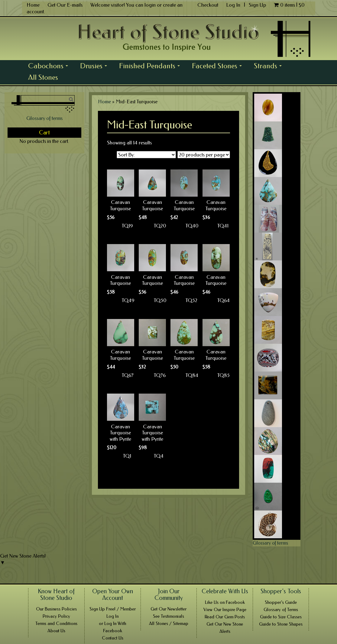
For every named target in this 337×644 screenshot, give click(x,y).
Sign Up (257, 5)
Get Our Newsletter (168, 609)
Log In (234, 5)
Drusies (95, 67)
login (150, 5)
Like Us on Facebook (225, 602)
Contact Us (113, 638)
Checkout (208, 5)
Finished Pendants (151, 67)
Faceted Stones (219, 67)
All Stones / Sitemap (169, 623)
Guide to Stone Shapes (281, 624)
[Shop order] (146, 155)
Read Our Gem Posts (225, 617)
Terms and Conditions (56, 623)
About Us (56, 631)
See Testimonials (168, 616)
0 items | (289, 5)
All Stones (43, 77)
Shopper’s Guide (281, 602)
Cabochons (50, 67)
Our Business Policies (56, 609)
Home (33, 5)
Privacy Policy (56, 616)
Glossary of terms (44, 118)
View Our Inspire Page (225, 610)
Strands (269, 67)
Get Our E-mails (65, 5)
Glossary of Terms (281, 610)
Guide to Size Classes (281, 617)
